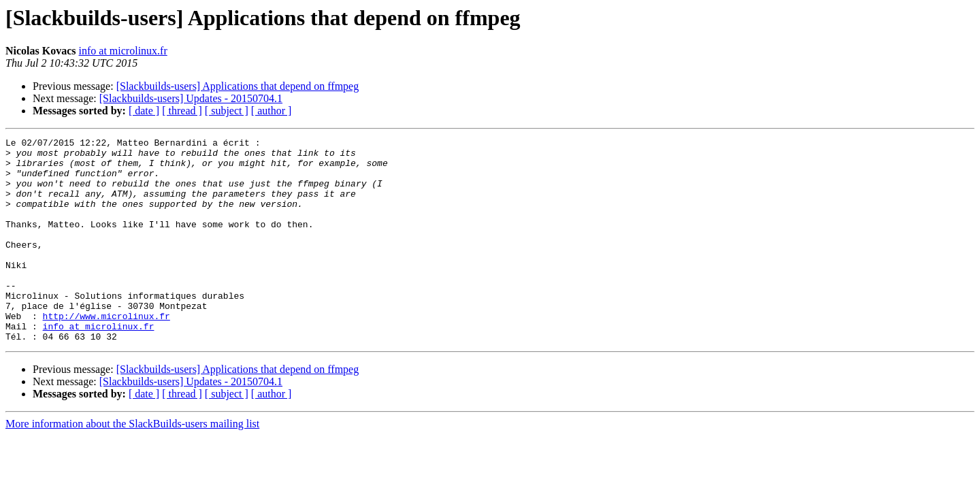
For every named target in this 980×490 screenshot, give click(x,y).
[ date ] (144, 111)
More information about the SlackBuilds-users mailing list (132, 464)
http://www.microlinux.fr (107, 353)
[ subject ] (227, 111)
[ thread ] (182, 111)
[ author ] (272, 111)
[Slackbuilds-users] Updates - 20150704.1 (191, 98)
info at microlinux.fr (123, 51)
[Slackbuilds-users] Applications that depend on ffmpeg (238, 86)
